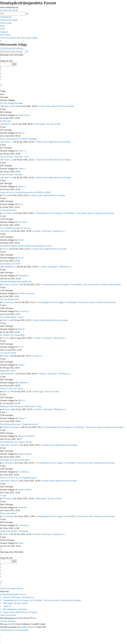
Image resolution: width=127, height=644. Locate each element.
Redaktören (9, 267)
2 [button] (1, 71)
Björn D (6, 392)
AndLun (6, 409)
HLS (5, 195)
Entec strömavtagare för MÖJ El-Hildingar (18, 139)
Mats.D (7, 124)
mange (6, 356)
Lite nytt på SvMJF (8, 353)
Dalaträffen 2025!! (8, 371)
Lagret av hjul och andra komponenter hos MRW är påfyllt (25, 192)
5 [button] (1, 79)
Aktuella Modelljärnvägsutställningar (16, 282)
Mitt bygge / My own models (48, 124)
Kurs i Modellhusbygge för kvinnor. (15, 228)
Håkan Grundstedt (11, 427)
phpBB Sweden (27, 627)
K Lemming (8, 302)
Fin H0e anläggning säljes (11, 103)
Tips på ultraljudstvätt (9, 299)
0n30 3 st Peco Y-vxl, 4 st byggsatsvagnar (18, 478)
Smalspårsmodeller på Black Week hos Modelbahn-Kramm (26, 246)
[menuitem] (9, 20)
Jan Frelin (7, 213)
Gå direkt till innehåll (9, 10)
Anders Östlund (11, 445)
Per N (5, 249)
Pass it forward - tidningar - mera (14, 157)
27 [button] (1, 85)
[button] (0, 58)
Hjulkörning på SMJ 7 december (14, 531)
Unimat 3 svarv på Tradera (12, 389)
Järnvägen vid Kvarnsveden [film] (15, 460)
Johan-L (8, 142)
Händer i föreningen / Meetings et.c (50, 231)
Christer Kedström (11, 285)
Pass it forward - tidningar (11, 175)
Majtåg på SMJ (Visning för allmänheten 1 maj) (21, 406)
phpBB (11, 624)
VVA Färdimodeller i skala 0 (12, 317)
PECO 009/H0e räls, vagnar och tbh (16, 442)
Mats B (6, 320)
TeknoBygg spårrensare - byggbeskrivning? (19, 424)
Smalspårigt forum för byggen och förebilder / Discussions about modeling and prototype (75, 213)
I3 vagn (3, 496)
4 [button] (1, 76)
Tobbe (7, 231)
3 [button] (1, 74)
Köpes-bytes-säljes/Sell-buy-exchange (57, 106)
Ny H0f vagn (5, 121)
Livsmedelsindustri (8, 210)
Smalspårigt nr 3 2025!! (10, 264)
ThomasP (7, 499)
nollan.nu (38, 356)
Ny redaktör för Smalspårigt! (12, 335)
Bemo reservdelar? (8, 513)
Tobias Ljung (9, 106)
